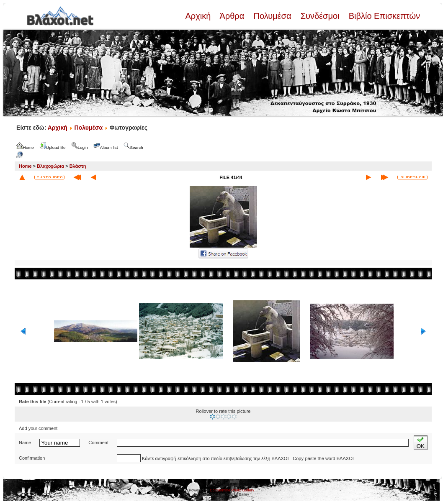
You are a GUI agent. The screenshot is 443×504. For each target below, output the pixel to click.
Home (25, 166)
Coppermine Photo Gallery (232, 490)
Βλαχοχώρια (50, 166)
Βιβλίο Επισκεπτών (383, 16)
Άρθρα (232, 16)
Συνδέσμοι (320, 16)
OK (421, 443)
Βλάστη (78, 166)
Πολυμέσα (272, 16)
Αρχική (199, 16)
